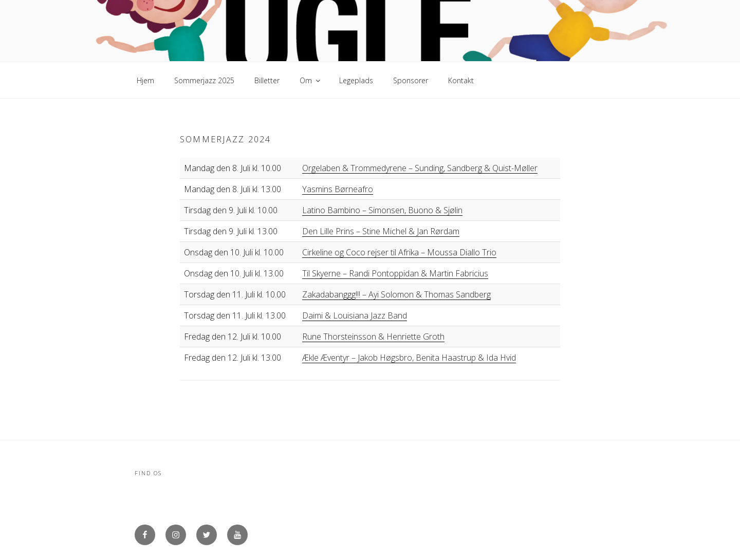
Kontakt (461, 80)
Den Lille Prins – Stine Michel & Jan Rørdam (381, 231)
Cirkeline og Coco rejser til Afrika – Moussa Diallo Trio (399, 252)
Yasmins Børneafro (338, 189)
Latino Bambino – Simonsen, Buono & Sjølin (382, 210)
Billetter (267, 80)
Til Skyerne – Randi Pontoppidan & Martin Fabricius (395, 273)
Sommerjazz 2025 (204, 80)
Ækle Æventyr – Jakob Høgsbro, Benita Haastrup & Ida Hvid (409, 358)
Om (311, 80)
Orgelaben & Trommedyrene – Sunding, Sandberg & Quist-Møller (420, 168)
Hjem (145, 80)
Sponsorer (411, 80)
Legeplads (356, 80)
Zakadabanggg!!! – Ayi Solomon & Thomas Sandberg (396, 294)
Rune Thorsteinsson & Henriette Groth (373, 337)
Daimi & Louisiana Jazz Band (355, 315)
